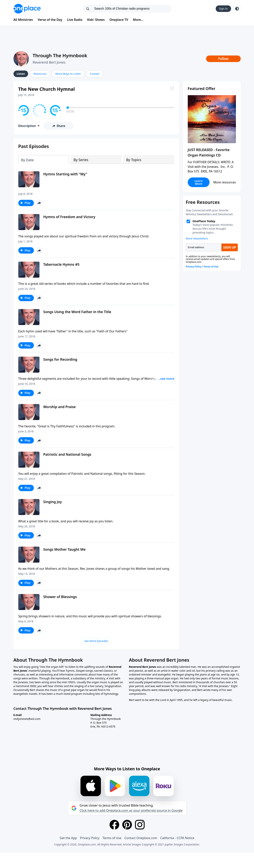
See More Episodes (96, 641)
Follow (223, 59)
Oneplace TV (119, 20)
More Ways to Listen (68, 74)
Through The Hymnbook (60, 55)
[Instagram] (140, 825)
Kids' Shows (96, 20)
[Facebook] (114, 825)
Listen (21, 74)
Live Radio (75, 20)
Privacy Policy (90, 838)
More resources (225, 182)
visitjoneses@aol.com (27, 719)
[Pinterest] (127, 825)
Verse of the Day (50, 20)
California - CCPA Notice (177, 838)
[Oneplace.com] (27, 9)
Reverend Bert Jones (49, 62)
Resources (40, 74)
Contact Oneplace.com (141, 838)
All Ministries (23, 20)
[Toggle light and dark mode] (237, 9)
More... (138, 20)
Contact (95, 74)
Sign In (223, 9)
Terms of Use (112, 838)
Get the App (68, 838)
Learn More (199, 182)
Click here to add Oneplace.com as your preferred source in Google (131, 810)
